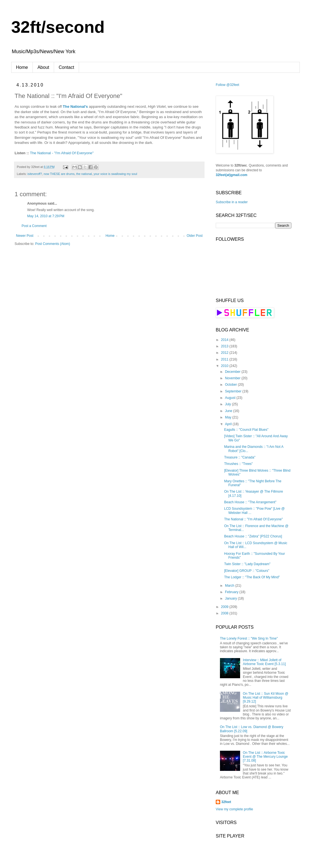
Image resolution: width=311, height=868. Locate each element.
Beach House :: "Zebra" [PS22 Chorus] (253, 536)
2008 (225, 613)
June (229, 411)
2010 (225, 366)
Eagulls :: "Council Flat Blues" (246, 430)
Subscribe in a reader (232, 202)
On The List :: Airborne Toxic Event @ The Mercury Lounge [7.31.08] (265, 757)
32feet (226, 802)
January (231, 598)
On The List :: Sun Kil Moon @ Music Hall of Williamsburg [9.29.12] (266, 698)
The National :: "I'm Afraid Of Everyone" (254, 519)
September (234, 391)
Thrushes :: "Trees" (238, 464)
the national (84, 174)
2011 (225, 359)
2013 (225, 346)
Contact (67, 67)
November (233, 378)
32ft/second (58, 27)
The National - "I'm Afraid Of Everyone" (62, 153)
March (230, 586)
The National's (75, 107)
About (43, 67)
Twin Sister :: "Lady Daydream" (247, 564)
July (228, 404)
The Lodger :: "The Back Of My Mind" (252, 577)
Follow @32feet (228, 85)
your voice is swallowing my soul (115, 174)
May (229, 417)
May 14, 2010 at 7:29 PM (46, 216)
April (229, 424)
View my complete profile (234, 809)
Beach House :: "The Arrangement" (250, 502)
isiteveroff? (35, 174)
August (231, 398)
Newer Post (25, 236)
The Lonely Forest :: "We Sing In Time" (249, 638)
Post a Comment (34, 226)
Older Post (195, 236)
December (233, 372)
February (232, 592)
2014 (225, 340)
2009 (225, 607)
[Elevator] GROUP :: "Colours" (247, 571)
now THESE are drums (59, 174)
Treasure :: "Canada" (240, 457)
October (231, 385)
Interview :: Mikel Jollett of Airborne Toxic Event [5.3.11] (264, 662)
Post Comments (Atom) (53, 244)
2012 (225, 353)
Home (22, 67)
